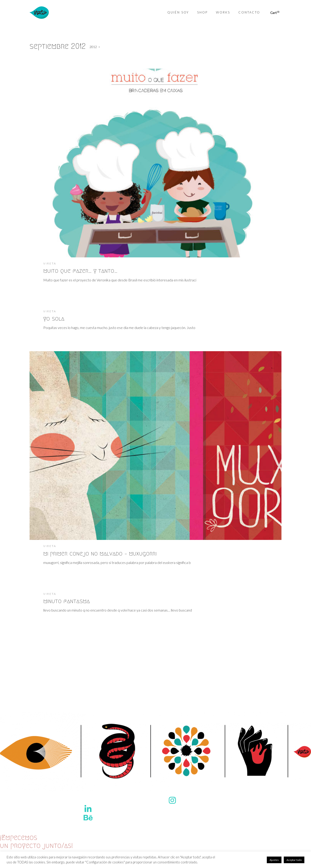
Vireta (50, 263)
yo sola (54, 318)
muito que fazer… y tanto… (80, 271)
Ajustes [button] (274, 860)
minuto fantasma (67, 601)
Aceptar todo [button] (294, 860)
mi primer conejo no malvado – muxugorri (100, 553)
